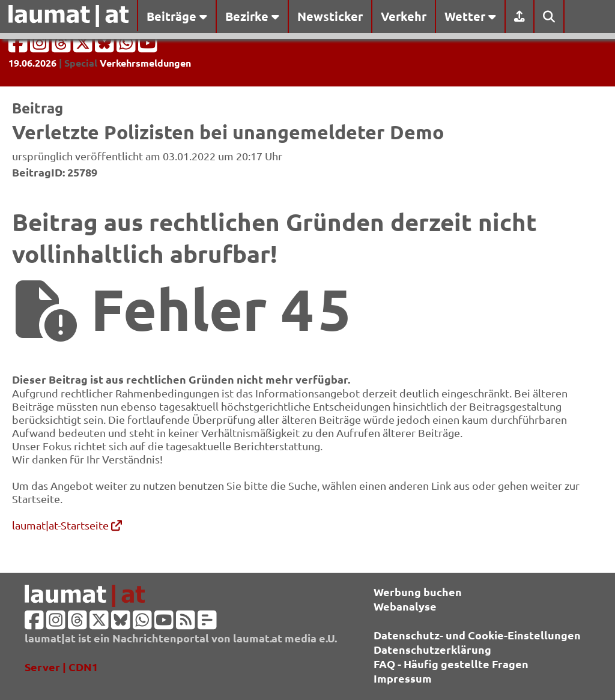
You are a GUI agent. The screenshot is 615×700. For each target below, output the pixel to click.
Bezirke (252, 16)
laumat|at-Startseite (67, 525)
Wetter (470, 16)
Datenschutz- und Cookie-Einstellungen (477, 635)
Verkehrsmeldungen (145, 63)
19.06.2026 (32, 63)
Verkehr (404, 16)
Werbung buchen (418, 592)
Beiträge (177, 16)
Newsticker (330, 16)
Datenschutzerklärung (432, 649)
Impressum (403, 678)
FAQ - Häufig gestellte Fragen (451, 664)
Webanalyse (405, 606)
